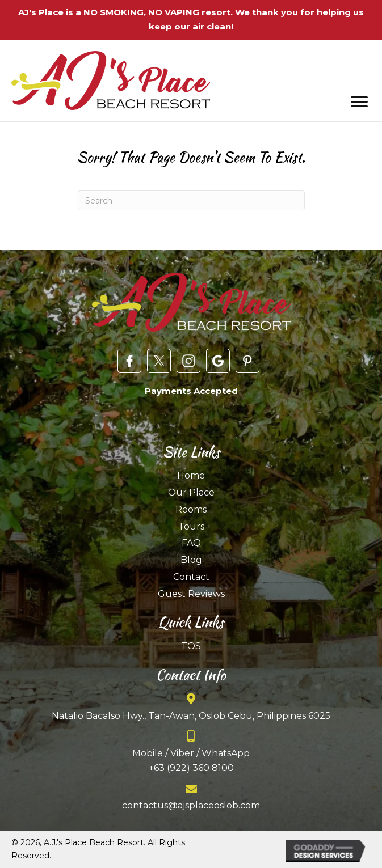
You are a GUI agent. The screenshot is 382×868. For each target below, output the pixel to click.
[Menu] (359, 102)
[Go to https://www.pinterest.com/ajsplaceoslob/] (247, 361)
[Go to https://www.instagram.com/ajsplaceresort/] (188, 361)
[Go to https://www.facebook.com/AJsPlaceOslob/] (129, 361)
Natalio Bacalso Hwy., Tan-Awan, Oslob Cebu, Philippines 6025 (191, 716)
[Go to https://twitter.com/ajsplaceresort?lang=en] (159, 361)
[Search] (191, 200)
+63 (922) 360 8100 (191, 768)
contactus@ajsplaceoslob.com (191, 805)
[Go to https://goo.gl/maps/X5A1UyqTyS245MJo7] (218, 361)
